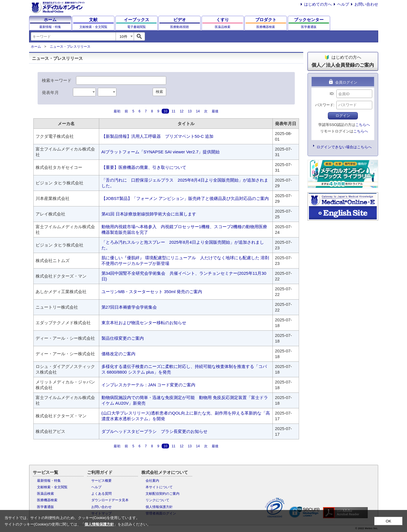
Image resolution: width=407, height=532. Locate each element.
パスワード (324, 105)
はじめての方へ (318, 4)
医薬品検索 (46, 494)
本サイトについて (159, 487)
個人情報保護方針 (159, 507)
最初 (117, 111)
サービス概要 (101, 481)
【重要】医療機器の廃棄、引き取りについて (144, 167)
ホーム (36, 47)
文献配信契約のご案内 (163, 494)
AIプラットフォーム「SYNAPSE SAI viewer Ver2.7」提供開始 (161, 152)
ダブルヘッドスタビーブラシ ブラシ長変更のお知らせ (154, 431)
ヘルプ (343, 4)
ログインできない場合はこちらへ (344, 147)
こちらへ (363, 125)
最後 (215, 111)
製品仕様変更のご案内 (123, 338)
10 (165, 111)
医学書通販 (46, 507)
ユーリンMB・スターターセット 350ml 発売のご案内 (152, 292)
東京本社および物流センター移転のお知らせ (144, 323)
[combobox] (73, 36)
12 (182, 111)
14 (198, 111)
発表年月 (50, 92)
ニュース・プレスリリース (70, 47)
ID (332, 94)
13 (190, 111)
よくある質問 (101, 494)
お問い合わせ (366, 4)
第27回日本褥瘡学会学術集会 (129, 307)
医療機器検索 (47, 500)
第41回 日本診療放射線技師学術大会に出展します (149, 214)
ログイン (343, 116)
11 (173, 111)
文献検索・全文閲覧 (52, 487)
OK (388, 521)
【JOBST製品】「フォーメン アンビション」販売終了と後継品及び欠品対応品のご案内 (185, 198)
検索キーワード (57, 80)
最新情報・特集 (49, 481)
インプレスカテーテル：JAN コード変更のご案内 (149, 385)
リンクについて (157, 500)
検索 (159, 92)
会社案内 (152, 481)
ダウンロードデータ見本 (110, 500)
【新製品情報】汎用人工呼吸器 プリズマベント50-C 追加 (158, 136)
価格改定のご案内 (118, 354)
